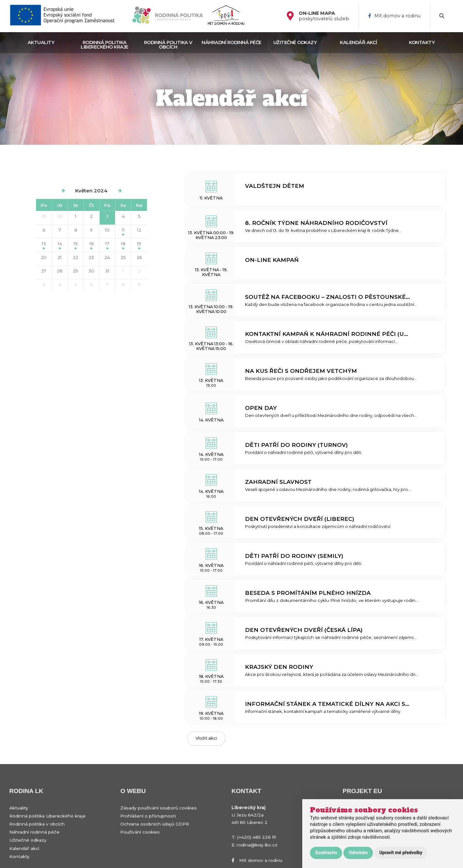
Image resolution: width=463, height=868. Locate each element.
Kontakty (422, 42)
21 (60, 257)
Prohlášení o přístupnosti (148, 816)
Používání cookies (140, 832)
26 (139, 257)
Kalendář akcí (359, 42)
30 (60, 216)
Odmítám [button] (358, 853)
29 (44, 216)
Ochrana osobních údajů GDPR (155, 824)
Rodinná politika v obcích (168, 45)
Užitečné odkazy (295, 42)
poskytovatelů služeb (324, 16)
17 (107, 245)
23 (91, 257)
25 (123, 257)
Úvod (209, 113)
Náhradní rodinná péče (232, 42)
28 (60, 271)
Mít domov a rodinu (394, 16)
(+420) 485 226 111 (256, 837)
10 (107, 230)
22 (76, 257)
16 (91, 245)
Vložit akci (206, 738)
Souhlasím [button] (326, 853)
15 (76, 245)
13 (44, 245)
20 (44, 257)
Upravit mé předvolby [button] (401, 853)
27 (44, 271)
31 (107, 271)
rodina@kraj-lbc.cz (257, 845)
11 (123, 231)
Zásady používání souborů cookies (159, 808)
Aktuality (41, 42)
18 (123, 245)
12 (139, 230)
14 (60, 245)
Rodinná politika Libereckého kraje (104, 45)
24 (107, 257)
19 (139, 245)
